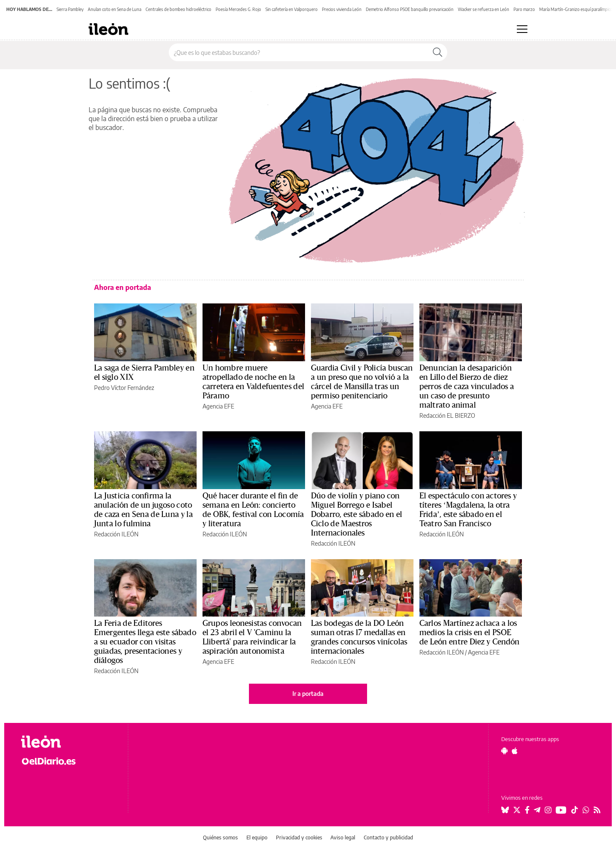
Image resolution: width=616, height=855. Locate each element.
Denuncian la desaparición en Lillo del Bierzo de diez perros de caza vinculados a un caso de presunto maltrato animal (467, 387)
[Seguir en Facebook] (527, 810)
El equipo (257, 837)
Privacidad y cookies (299, 837)
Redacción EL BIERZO (447, 415)
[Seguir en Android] (504, 751)
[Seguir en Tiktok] (575, 810)
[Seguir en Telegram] (537, 810)
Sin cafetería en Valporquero (292, 9)
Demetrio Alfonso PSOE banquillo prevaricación (410, 9)
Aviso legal (343, 837)
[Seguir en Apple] (515, 751)
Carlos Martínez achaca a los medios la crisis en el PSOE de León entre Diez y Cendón (470, 633)
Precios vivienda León (342, 9)
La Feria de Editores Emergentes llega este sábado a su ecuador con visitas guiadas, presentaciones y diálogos (145, 642)
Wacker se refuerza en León (484, 9)
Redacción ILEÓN (116, 534)
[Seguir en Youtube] (561, 810)
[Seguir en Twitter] (517, 810)
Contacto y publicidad (388, 837)
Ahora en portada (123, 287)
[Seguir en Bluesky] (505, 810)
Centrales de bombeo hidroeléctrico (178, 9)
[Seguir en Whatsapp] (586, 810)
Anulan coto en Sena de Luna (115, 9)
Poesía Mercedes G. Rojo (238, 9)
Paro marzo (524, 9)
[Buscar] (438, 52)
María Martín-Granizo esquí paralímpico (576, 9)
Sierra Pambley (70, 9)
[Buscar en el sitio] (299, 52)
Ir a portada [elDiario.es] (308, 694)
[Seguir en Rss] (597, 810)
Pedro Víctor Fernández (124, 388)
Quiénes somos (220, 837)
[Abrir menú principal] (522, 29)
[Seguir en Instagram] (548, 810)
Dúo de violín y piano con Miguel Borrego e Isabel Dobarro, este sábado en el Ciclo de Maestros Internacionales (357, 514)
